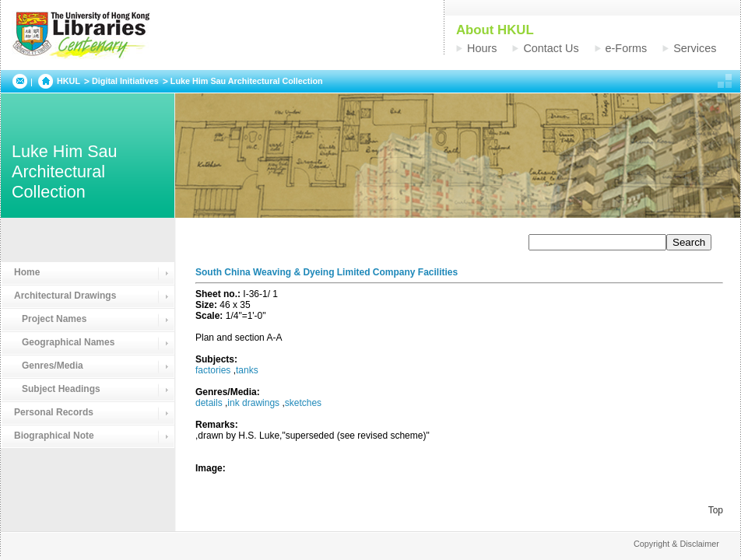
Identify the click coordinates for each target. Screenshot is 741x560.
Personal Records (54, 412)
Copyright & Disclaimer (676, 544)
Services (695, 48)
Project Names (50, 319)
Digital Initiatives (125, 81)
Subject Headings (57, 389)
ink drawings (253, 403)
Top (716, 510)
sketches (303, 403)
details (209, 403)
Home (27, 272)
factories (213, 370)
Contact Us (551, 48)
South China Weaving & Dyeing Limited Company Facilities (327, 272)
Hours (482, 48)
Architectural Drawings (65, 296)
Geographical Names (64, 342)
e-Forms (627, 48)
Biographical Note (54, 436)
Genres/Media (49, 366)
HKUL (68, 81)
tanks (247, 370)
